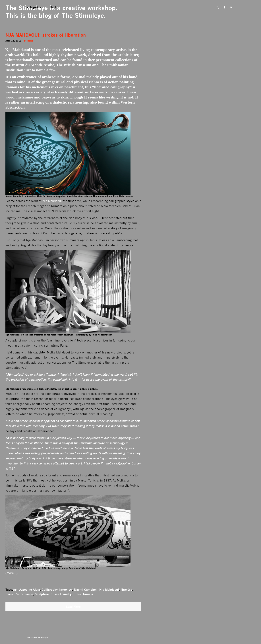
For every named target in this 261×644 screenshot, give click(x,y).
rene (30, 41)
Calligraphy (50, 590)
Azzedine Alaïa (30, 590)
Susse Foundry (61, 594)
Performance (24, 594)
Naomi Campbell (86, 590)
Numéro (126, 590)
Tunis (77, 594)
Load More (73, 607)
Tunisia (88, 594)
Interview (66, 590)
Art (15, 590)
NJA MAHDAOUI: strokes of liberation (46, 35)
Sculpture (42, 594)
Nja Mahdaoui (52, 201)
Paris (9, 594)
